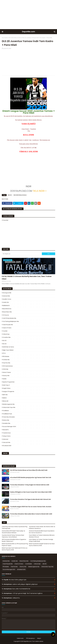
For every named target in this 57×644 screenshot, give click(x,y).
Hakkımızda (20, 638)
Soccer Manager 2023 (9, 569)
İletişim (39, 638)
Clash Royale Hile (8, 325)
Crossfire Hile (7, 337)
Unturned (5, 439)
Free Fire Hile (6, 363)
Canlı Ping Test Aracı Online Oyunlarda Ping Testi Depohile (15, 527)
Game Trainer (7, 372)
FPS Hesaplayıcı (31, 638)
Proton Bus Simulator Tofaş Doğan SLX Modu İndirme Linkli (30, 485)
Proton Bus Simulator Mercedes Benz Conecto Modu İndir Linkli (31, 514)
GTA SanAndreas (8, 366)
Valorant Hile (6, 442)
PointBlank (6, 411)
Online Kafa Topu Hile (9, 407)
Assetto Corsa (7, 299)
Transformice (7, 433)
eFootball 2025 (7, 446)
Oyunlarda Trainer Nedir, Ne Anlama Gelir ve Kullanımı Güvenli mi (42, 527)
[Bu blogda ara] (22, 254)
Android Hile (6, 296)
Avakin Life (6, 302)
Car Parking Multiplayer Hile (11, 321)
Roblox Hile (6, 420)
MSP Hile (5, 395)
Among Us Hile (7, 293)
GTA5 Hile (5, 369)
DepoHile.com (28, 32)
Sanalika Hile (6, 423)
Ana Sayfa (5, 38)
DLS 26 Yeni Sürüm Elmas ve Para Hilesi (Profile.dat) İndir (29, 470)
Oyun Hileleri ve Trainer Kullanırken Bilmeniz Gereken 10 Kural (42, 536)
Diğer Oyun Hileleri (8, 350)
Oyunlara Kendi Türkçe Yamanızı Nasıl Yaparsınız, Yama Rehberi (13, 536)
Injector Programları (9, 382)
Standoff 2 (6, 430)
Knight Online (7, 388)
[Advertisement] (28, 15)
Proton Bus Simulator (9, 417)
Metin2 (5, 398)
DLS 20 (10, 195)
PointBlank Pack (7, 414)
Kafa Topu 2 (6, 385)
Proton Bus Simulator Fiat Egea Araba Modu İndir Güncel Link (30, 499)
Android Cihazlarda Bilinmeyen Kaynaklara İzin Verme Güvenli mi (42, 532)
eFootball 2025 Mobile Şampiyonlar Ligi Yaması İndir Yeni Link (31, 477)
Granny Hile (6, 376)
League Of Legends (8, 391)
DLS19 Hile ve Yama (8, 347)
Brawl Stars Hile (7, 312)
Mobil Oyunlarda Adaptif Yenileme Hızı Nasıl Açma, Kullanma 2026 (42, 545)
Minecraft (5, 401)
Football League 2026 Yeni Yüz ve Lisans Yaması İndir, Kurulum (31, 507)
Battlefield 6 (6, 305)
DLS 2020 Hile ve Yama (15, 38)
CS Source (6, 315)
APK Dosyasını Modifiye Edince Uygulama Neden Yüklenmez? (14, 540)
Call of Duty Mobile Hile (9, 318)
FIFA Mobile (6, 356)
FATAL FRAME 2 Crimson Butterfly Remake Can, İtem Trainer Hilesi (27, 278)
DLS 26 (5, 344)
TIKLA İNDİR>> (39, 191)
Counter (5, 331)
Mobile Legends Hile (9, 404)
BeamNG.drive (7, 309)
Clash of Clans (7, 328)
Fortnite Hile (6, 360)
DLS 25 (5, 341)
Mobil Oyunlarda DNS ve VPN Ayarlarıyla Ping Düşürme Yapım (15, 545)
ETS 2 (4, 353)
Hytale (5, 379)
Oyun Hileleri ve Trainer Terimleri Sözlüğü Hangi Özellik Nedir (41, 540)
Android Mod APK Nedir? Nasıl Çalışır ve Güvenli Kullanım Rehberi (13, 532)
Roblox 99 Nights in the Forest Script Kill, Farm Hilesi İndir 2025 (31, 492)
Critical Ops (6, 334)
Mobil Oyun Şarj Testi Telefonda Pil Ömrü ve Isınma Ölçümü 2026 (15, 549)
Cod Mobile (29, 564)
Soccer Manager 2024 (9, 426)
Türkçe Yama (7, 436)
